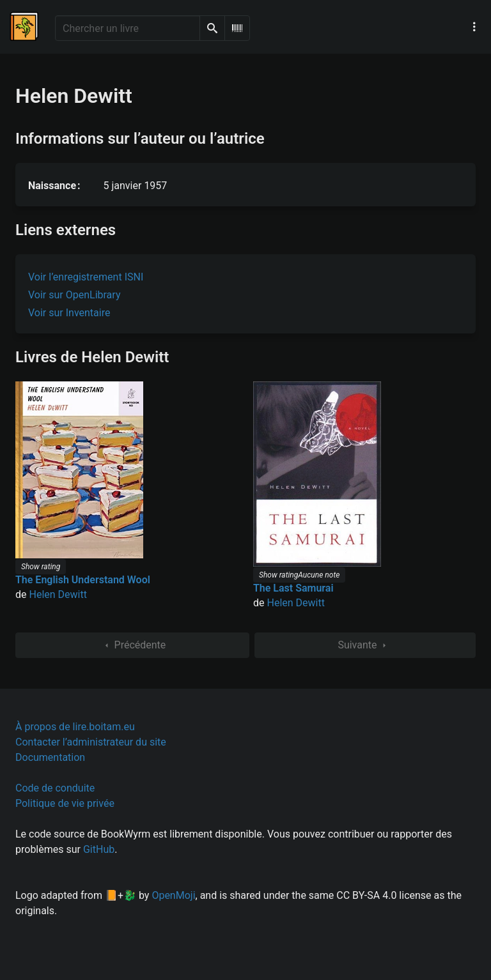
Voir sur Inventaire (69, 313)
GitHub (99, 849)
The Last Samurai (293, 588)
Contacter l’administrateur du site (91, 742)
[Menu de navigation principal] (474, 27)
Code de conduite (55, 788)
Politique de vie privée (65, 803)
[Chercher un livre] (128, 28)
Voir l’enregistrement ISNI (86, 277)
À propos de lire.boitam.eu (75, 727)
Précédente (133, 645)
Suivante (365, 645)
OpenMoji (173, 895)
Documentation (50, 757)
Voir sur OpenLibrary (74, 295)
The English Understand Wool (83, 580)
